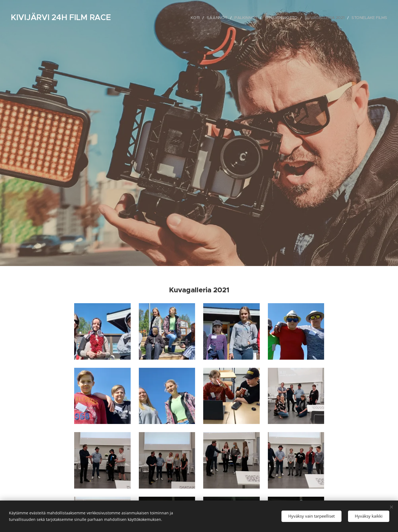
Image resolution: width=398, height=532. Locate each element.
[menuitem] (211, 18)
